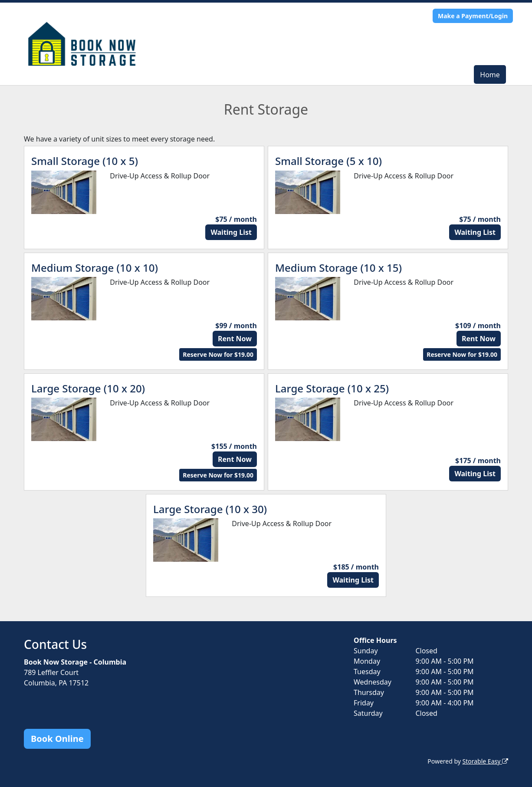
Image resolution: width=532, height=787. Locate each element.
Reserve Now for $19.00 (218, 354)
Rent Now (235, 339)
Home (490, 75)
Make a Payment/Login (473, 16)
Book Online (57, 739)
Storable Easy (485, 761)
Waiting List (231, 232)
